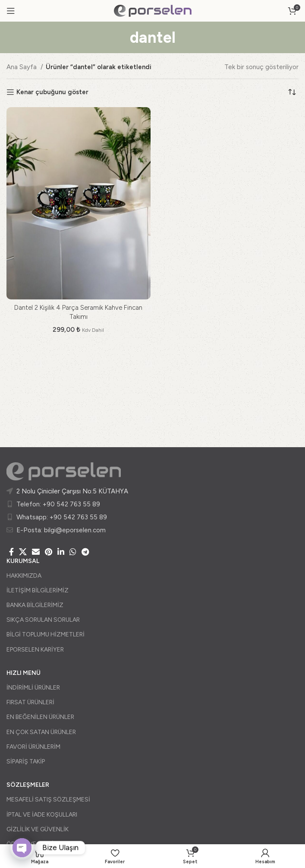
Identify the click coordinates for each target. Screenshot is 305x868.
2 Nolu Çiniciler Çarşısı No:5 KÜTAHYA (72, 491)
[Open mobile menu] (11, 11)
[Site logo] (153, 10)
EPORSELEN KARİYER (35, 650)
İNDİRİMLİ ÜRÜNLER (33, 688)
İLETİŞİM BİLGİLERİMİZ (38, 590)
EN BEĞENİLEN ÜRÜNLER (40, 717)
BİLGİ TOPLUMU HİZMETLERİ (46, 634)
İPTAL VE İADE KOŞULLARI (42, 815)
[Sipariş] (292, 92)
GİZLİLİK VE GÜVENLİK (38, 829)
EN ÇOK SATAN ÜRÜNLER (41, 732)
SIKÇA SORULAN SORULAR (43, 620)
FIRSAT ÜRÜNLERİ (30, 702)
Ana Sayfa (22, 67)
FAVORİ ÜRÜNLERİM (33, 747)
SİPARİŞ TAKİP (26, 761)
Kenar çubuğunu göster (52, 92)
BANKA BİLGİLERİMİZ (35, 605)
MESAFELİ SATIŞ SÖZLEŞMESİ (48, 800)
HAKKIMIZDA (24, 576)
